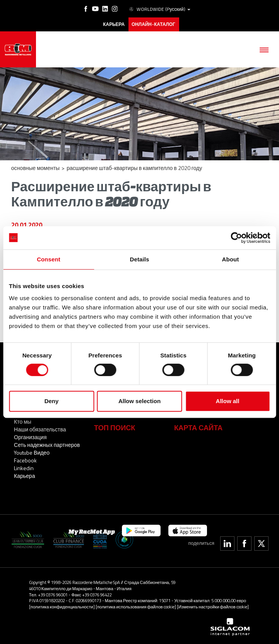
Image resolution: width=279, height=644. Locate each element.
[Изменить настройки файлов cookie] (213, 607)
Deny (52, 401)
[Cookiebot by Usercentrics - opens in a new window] (236, 238)
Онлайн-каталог (153, 24)
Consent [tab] (49, 259)
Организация (30, 437)
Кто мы (23, 422)
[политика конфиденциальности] (62, 607)
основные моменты (35, 168)
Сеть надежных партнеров (47, 445)
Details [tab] (140, 259)
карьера (114, 24)
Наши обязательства (40, 429)
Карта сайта (198, 428)
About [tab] (231, 259)
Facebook (25, 460)
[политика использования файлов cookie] (136, 607)
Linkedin (24, 468)
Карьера (24, 476)
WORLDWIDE (159, 9)
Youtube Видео (32, 453)
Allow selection (139, 401)
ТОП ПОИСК (115, 428)
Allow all (228, 401)
